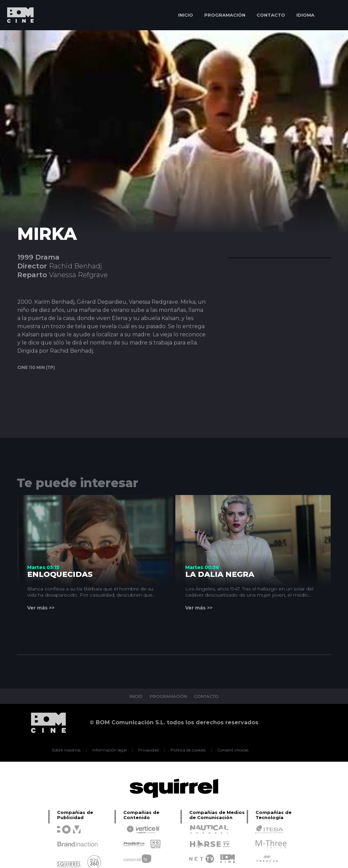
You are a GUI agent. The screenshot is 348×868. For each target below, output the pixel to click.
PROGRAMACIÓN (225, 15)
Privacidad (149, 750)
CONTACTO (271, 15)
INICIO (186, 15)
